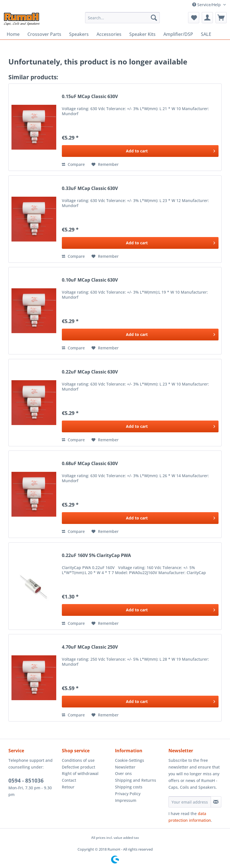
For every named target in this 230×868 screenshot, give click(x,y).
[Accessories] (109, 34)
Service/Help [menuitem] (207, 5)
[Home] (13, 34)
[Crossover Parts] (44, 34)
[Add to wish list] (105, 164)
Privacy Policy (128, 794)
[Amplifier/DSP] (178, 34)
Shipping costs (129, 787)
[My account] (207, 18)
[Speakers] (79, 34)
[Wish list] (194, 18)
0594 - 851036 (26, 781)
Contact (69, 780)
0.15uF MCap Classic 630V (90, 97)
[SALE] (206, 34)
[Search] (154, 18)
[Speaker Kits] (142, 34)
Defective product (78, 767)
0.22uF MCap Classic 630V (90, 372)
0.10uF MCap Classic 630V (90, 280)
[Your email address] (190, 802)
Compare (73, 164)
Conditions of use (78, 760)
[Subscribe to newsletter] (216, 802)
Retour (68, 787)
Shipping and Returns (136, 780)
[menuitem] (122, 18)
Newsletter (125, 767)
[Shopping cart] (221, 18)
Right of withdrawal (80, 773)
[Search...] (122, 18)
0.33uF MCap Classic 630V (90, 188)
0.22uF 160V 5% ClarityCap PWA (96, 555)
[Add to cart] (140, 151)
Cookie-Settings (130, 760)
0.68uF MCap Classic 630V (90, 464)
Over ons (123, 773)
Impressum (126, 800)
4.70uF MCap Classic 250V (90, 647)
